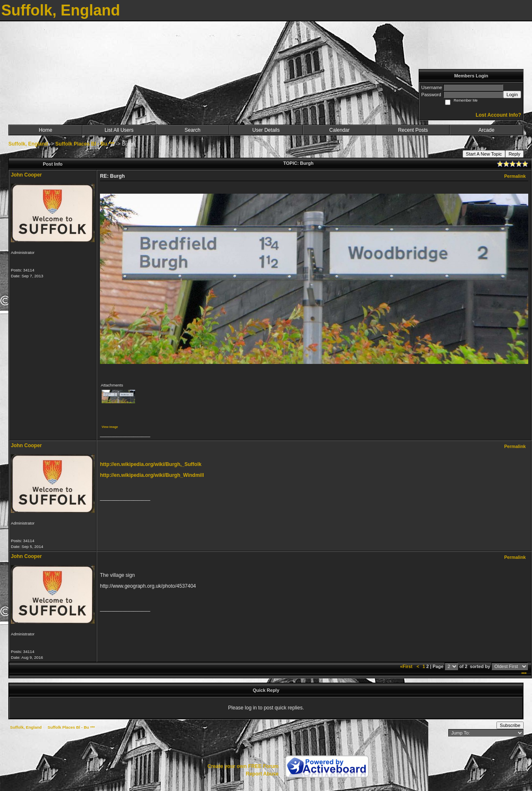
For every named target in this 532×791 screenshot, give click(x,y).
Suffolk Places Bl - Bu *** (85, 144)
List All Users (119, 130)
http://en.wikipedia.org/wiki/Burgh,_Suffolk (151, 464)
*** (524, 674)
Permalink (515, 176)
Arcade (486, 130)
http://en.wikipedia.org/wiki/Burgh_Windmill (152, 475)
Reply (514, 154)
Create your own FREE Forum (243, 766)
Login (512, 95)
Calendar (339, 130)
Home (46, 130)
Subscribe (510, 725)
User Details (266, 130)
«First (407, 666)
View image (110, 427)
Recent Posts (413, 130)
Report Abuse (262, 774)
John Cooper (26, 175)
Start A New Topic (484, 154)
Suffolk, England (28, 144)
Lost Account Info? (498, 115)
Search (192, 130)
